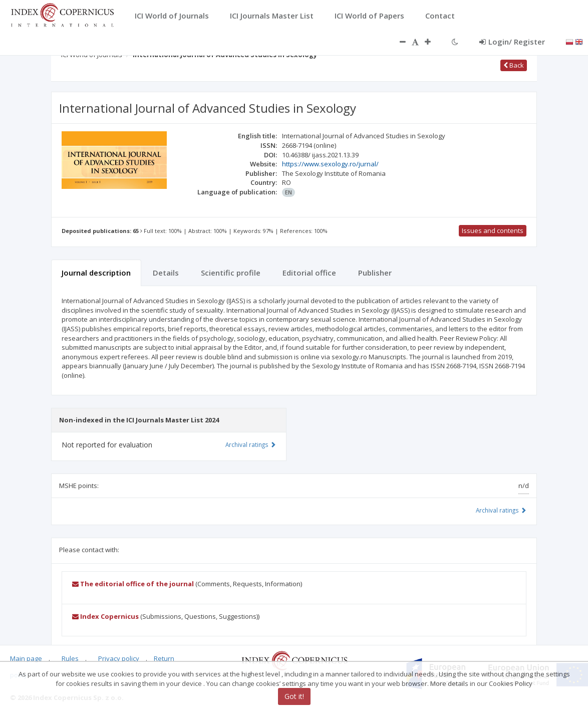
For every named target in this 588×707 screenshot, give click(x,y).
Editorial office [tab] (309, 273)
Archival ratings (501, 510)
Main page (26, 658)
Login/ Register (512, 42)
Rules (70, 658)
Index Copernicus (105, 616)
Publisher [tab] (375, 273)
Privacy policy (119, 658)
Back (514, 65)
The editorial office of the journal (133, 584)
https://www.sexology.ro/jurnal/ (330, 164)
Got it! (294, 696)
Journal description (96, 273)
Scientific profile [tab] (231, 273)
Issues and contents (493, 230)
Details (166, 273)
